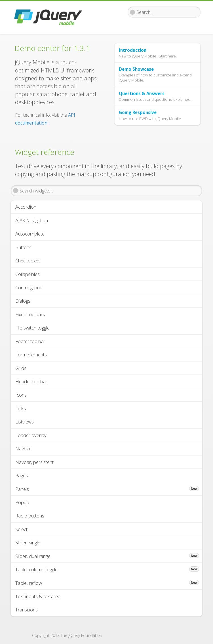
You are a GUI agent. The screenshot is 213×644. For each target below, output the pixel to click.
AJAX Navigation (32, 220)
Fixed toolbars (30, 314)
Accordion (26, 207)
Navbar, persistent (34, 462)
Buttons (23, 247)
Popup (22, 502)
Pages (22, 475)
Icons (21, 395)
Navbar (23, 449)
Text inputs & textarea (38, 596)
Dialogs (23, 301)
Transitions (27, 610)
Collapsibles (28, 274)
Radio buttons (30, 516)
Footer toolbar (30, 341)
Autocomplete (30, 234)
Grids (21, 368)
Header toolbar (31, 381)
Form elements (31, 355)
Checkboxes (28, 261)
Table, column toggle (107, 569)
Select (21, 529)
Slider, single (28, 543)
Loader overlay (31, 435)
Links (21, 408)
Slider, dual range (107, 556)
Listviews (25, 422)
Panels (107, 489)
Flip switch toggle (32, 328)
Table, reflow (107, 583)
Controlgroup (29, 287)
